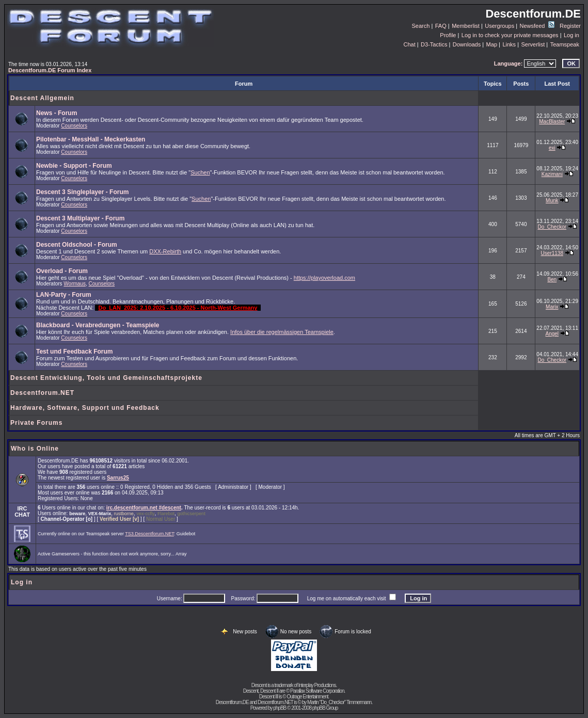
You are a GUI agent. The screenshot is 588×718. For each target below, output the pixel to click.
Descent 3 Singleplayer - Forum (82, 192)
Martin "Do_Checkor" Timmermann (339, 702)
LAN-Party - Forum (64, 295)
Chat (409, 44)
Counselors (74, 126)
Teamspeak (565, 44)
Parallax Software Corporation (317, 691)
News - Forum (57, 113)
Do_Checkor (552, 227)
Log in (571, 35)
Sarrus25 (118, 478)
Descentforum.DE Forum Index (50, 70)
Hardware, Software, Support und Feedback (85, 408)
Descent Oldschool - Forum (77, 245)
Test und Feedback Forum (74, 352)
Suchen (200, 172)
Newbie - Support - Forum (74, 166)
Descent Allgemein (42, 98)
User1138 (552, 253)
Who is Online (35, 449)
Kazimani (552, 174)
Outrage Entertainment (307, 697)
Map (492, 44)
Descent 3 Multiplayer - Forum (80, 218)
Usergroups (499, 26)
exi (552, 148)
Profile (448, 35)
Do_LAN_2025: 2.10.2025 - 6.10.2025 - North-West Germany (178, 308)
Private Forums (36, 423)
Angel (552, 334)
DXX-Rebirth (165, 251)
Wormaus (75, 284)
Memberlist (466, 26)
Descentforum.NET (42, 393)
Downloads (467, 44)
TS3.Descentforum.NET (149, 534)
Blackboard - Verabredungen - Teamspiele (98, 325)
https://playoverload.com (324, 278)
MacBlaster (552, 122)
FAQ (441, 26)
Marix (552, 307)
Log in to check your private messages (510, 35)
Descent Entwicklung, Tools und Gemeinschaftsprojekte (106, 378)
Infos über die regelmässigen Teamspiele (282, 332)
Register (570, 26)
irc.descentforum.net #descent (144, 508)
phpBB (280, 708)
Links (509, 44)
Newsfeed (537, 26)
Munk (552, 201)
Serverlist (533, 44)
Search (421, 26)
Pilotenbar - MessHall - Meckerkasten (91, 139)
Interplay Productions (317, 685)
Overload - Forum (62, 271)
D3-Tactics (434, 44)
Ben (552, 280)
